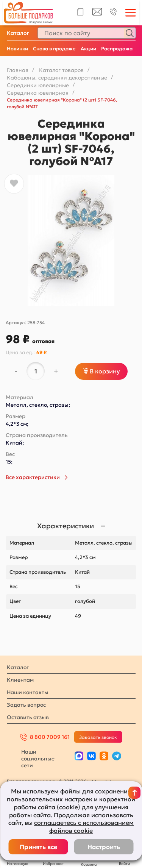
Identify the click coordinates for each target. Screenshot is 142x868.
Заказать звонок (98, 737)
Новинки (17, 49)
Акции (88, 49)
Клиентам (20, 680)
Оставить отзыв (28, 717)
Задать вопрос (26, 705)
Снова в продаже (54, 49)
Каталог (18, 33)
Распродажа (117, 49)
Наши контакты (28, 692)
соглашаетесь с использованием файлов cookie (84, 827)
